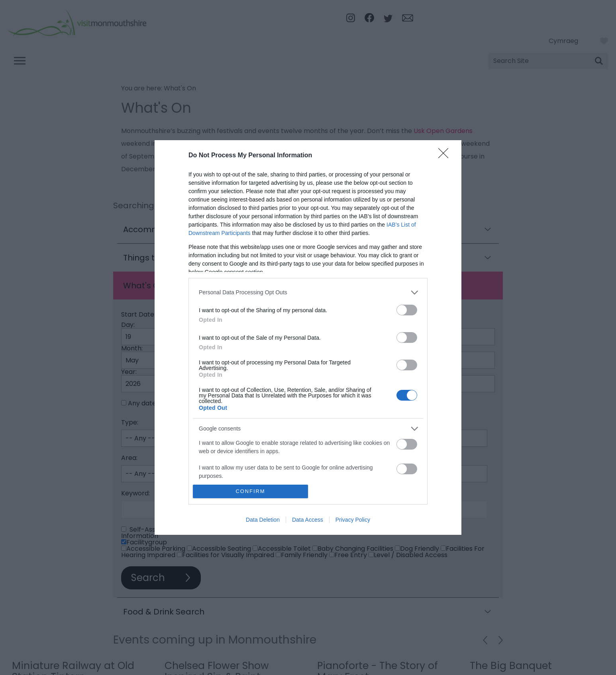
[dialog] (308, 338)
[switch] (407, 310)
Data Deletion (263, 520)
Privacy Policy (353, 520)
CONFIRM (250, 492)
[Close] (446, 156)
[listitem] (308, 292)
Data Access (308, 520)
